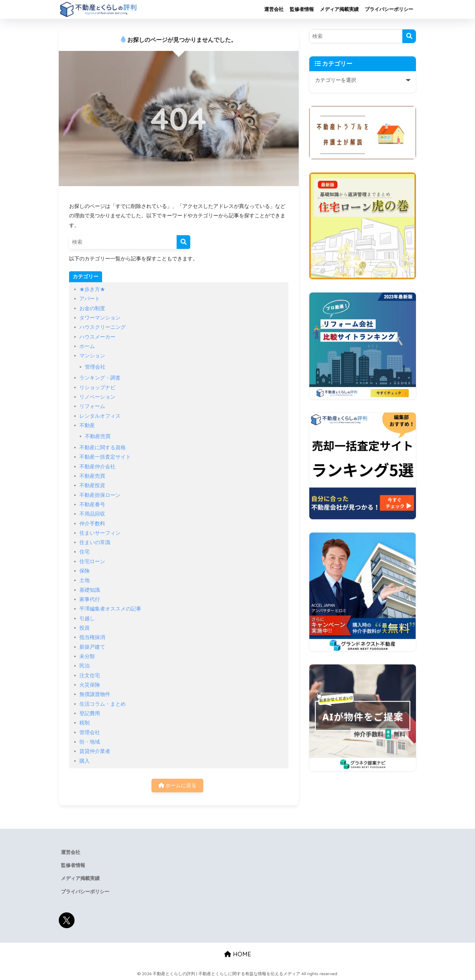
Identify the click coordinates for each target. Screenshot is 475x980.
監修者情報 (302, 9)
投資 (85, 628)
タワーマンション (100, 318)
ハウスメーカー (97, 337)
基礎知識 (90, 590)
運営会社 (274, 9)
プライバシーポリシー (389, 9)
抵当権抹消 (92, 637)
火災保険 (90, 685)
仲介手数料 (92, 524)
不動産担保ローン (100, 495)
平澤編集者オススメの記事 (110, 609)
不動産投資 (92, 485)
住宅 (85, 552)
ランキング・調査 (100, 378)
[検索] (183, 242)
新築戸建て (92, 647)
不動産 (87, 425)
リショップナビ (97, 388)
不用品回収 (92, 514)
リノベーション (97, 397)
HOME (238, 954)
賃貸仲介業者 (95, 751)
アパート (90, 299)
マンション (92, 356)
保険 (85, 571)
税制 (85, 723)
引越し (87, 619)
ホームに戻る (178, 786)
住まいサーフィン (100, 533)
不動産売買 (98, 436)
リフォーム (92, 406)
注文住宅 (90, 676)
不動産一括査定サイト (105, 457)
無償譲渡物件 (95, 694)
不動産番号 (92, 505)
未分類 (87, 656)
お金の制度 (92, 308)
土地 (85, 580)
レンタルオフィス (100, 416)
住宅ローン (92, 562)
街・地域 (90, 742)
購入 (85, 761)
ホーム (87, 346)
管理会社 (95, 367)
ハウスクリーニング (103, 327)
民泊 (85, 666)
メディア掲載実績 (339, 9)
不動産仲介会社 (97, 467)
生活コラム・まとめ (103, 704)
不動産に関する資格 (103, 448)
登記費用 (90, 713)
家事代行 (90, 599)
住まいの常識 (95, 542)
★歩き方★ (92, 289)
